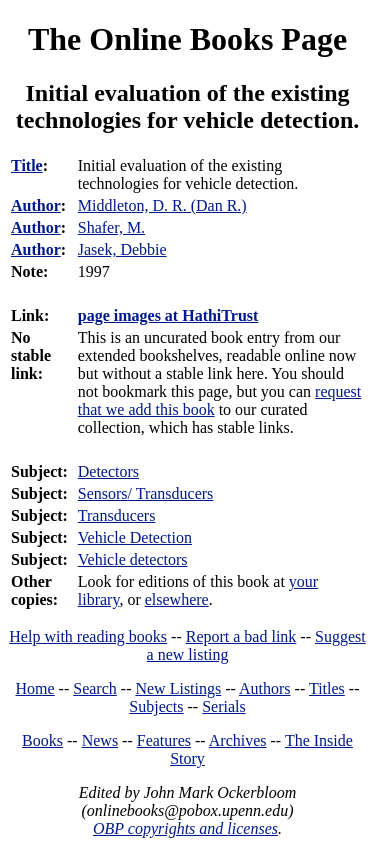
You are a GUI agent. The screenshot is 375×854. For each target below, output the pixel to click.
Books (42, 740)
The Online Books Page (187, 39)
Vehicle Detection (135, 537)
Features (164, 740)
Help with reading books (88, 636)
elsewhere (177, 599)
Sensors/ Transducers (146, 493)
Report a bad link (241, 636)
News (100, 740)
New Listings (178, 688)
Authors (265, 688)
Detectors (108, 471)
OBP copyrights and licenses (185, 828)
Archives (238, 740)
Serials (224, 706)
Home (35, 688)
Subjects (156, 706)
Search (95, 688)
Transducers (117, 515)
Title (27, 165)
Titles (327, 688)
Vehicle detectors (133, 559)
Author (36, 205)
